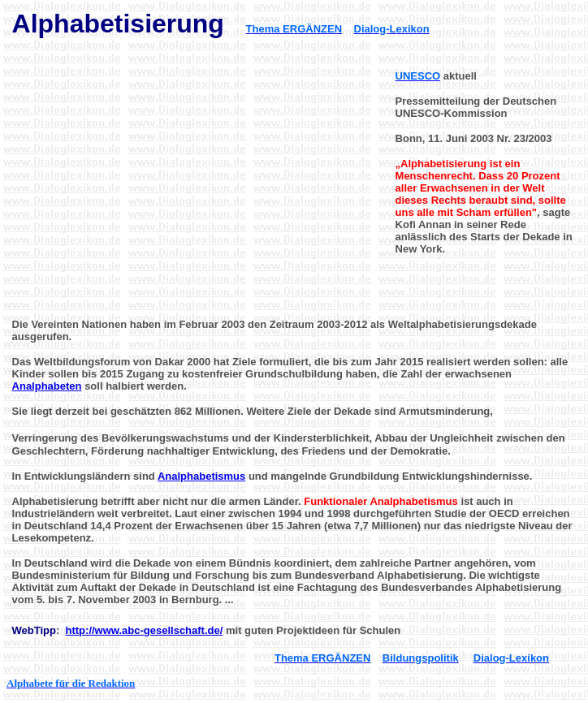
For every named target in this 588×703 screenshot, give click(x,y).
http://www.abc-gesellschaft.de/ (145, 630)
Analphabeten (47, 386)
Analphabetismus (201, 476)
